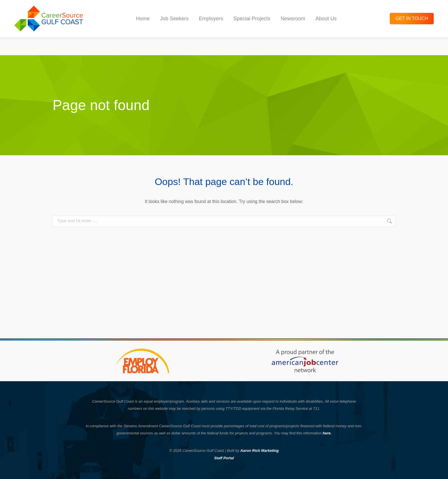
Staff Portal (224, 458)
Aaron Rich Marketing (259, 451)
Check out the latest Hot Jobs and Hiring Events (224, 9)
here (326, 433)
